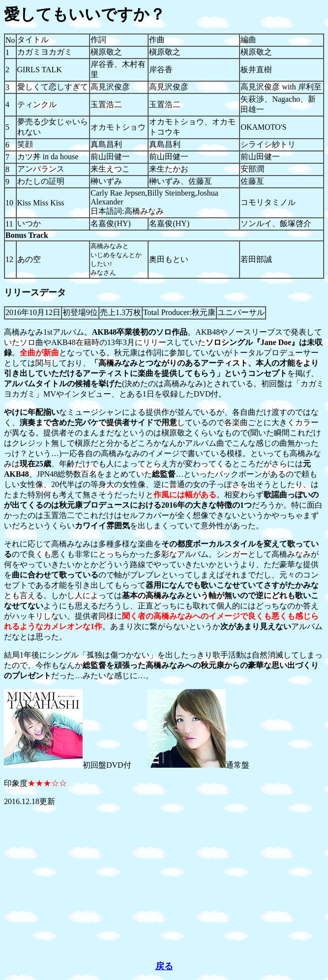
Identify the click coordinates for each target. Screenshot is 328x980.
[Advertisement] (164, 884)
